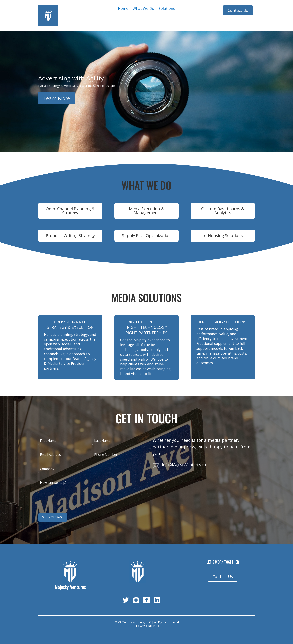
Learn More (57, 98)
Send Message (53, 517)
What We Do (143, 9)
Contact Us (238, 10)
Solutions (167, 9)
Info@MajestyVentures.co (184, 465)
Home (123, 9)
